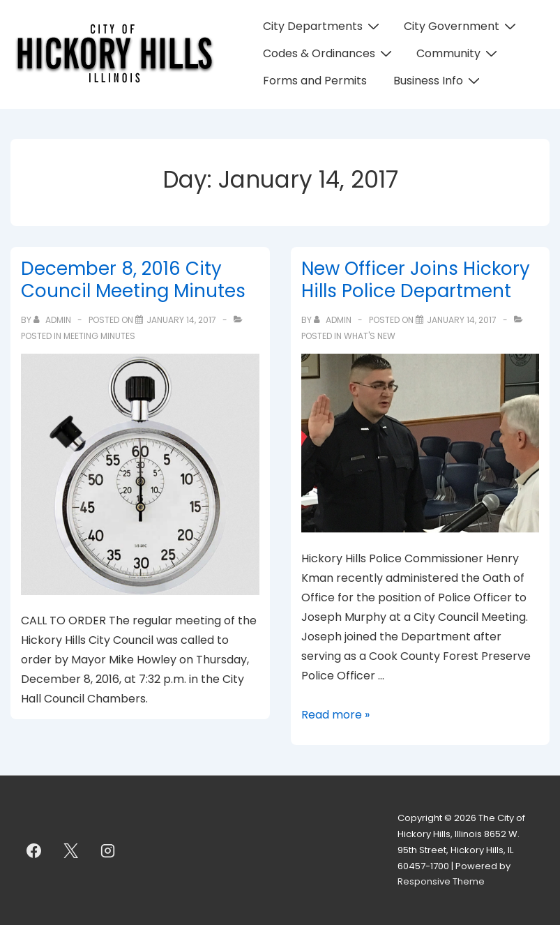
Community (459, 53)
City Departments (323, 26)
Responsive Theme (441, 881)
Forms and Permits (315, 81)
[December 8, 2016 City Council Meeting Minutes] (181, 320)
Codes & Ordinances (329, 53)
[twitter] (71, 850)
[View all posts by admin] (53, 320)
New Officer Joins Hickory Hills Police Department (416, 280)
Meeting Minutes (99, 336)
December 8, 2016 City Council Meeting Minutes (133, 280)
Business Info (438, 81)
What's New (370, 336)
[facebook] (34, 850)
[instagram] (108, 850)
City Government (462, 26)
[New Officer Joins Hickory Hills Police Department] (462, 320)
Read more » (335, 715)
